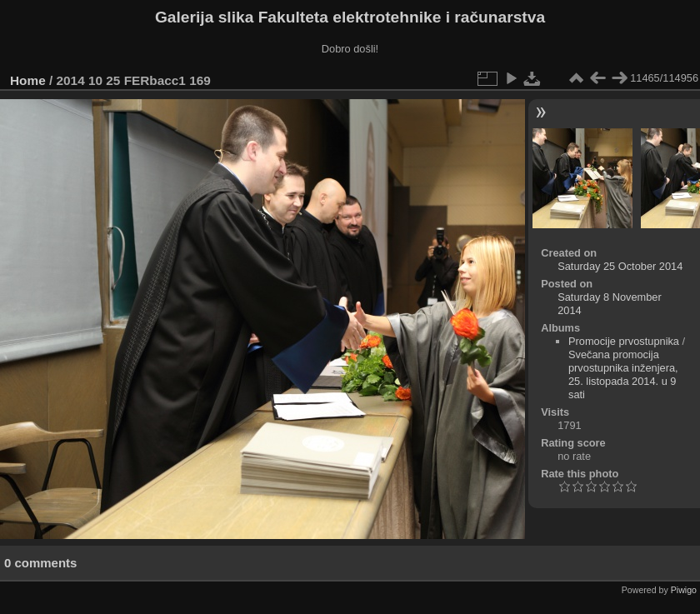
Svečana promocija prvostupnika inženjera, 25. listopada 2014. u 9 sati (623, 374)
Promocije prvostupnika (624, 341)
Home (28, 80)
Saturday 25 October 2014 (620, 266)
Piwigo (684, 590)
